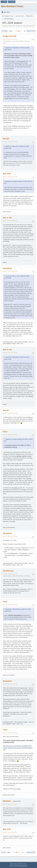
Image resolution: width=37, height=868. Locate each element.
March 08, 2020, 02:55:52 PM (10, 221)
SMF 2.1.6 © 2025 (14, 866)
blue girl (6, 139)
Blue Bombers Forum (12, 6)
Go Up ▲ (25, 864)
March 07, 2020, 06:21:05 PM (10, 39)
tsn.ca (15, 447)
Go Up (4, 852)
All (25, 31)
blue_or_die (7, 218)
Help (11, 864)
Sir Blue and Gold (9, 36)
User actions (31, 31)
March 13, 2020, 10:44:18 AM (10, 733)
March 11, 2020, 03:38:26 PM (10, 574)
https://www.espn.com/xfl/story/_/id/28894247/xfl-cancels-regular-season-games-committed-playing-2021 (18, 748)
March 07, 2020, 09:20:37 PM (10, 177)
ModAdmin (7, 801)
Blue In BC (7, 174)
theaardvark (7, 268)
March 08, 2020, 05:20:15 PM (10, 271)
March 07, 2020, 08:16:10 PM (10, 142)
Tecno (5, 432)
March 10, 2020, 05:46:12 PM (10, 536)
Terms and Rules (17, 864)
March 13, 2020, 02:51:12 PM (10, 832)
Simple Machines (23, 866)
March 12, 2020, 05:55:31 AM (10, 605)
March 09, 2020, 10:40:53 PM (10, 413)
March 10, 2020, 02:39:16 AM (10, 435)
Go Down (5, 31)
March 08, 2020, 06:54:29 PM (10, 353)
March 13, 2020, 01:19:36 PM (10, 804)
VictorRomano (8, 571)
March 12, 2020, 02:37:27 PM (10, 684)
